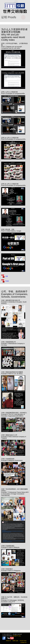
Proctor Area (23, 641)
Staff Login (15, 641)
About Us (9, 641)
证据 (4, 276)
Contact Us (23, 642)
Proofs (5, 281)
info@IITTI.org (17, 636)
